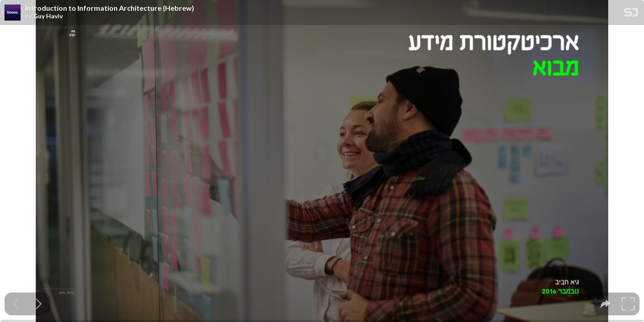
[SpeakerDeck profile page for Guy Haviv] (13, 13)
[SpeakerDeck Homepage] (631, 14)
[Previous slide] (16, 304)
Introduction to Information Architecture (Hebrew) (110, 8)
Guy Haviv (48, 16)
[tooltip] (605, 304)
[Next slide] (39, 304)
